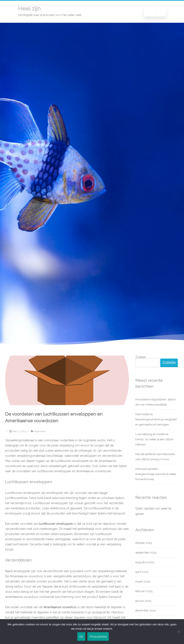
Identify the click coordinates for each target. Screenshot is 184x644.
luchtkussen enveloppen (56, 524)
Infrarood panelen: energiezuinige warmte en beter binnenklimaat (156, 474)
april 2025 (142, 572)
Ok (81, 637)
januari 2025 (143, 601)
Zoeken (141, 357)
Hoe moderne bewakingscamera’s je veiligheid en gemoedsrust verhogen (156, 419)
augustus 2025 (145, 562)
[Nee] (179, 632)
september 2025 (146, 553)
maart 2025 (143, 581)
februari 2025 (144, 591)
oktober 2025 (144, 543)
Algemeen (40, 431)
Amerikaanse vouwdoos (60, 607)
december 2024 (146, 610)
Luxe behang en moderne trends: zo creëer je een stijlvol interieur (154, 439)
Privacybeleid (98, 637)
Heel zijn (29, 9)
